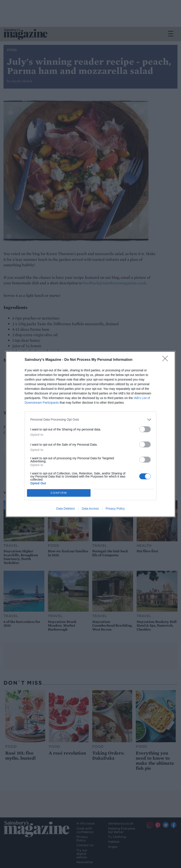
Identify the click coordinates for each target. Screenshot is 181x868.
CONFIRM (59, 493)
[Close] (167, 360)
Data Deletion (66, 509)
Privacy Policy (115, 509)
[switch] (145, 429)
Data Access (90, 509)
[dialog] (90, 434)
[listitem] (90, 420)
